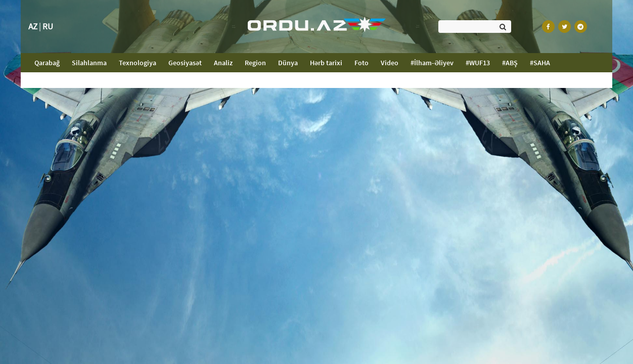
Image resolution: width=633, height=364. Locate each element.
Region (255, 63)
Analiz (223, 63)
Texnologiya (138, 63)
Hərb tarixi (326, 63)
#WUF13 (478, 63)
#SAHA (540, 63)
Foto (361, 63)
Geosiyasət (185, 63)
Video (390, 63)
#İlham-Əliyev (432, 63)
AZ (33, 26)
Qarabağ (50, 62)
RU (48, 26)
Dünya (288, 63)
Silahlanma (89, 63)
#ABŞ (510, 63)
